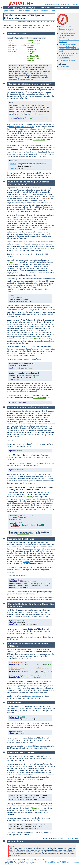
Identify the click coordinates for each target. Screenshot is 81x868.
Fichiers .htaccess (65, 26)
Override (33, 152)
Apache (6, 11)
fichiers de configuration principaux (22, 127)
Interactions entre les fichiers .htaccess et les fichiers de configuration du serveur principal (30, 489)
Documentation (26, 11)
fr (41, 22)
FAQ (61, 4)
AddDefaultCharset (15, 148)
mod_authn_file (15, 43)
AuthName (31, 54)
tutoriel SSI (32, 637)
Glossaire (67, 4)
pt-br (53, 22)
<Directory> (48, 248)
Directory (19, 77)
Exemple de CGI (64, 58)
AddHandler (32, 47)
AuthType (31, 52)
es (38, 22)
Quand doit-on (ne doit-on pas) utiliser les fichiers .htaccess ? (67, 35)
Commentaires (64, 66)
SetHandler (32, 50)
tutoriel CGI (32, 746)
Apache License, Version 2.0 (22, 864)
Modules (48, 4)
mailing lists (16, 856)
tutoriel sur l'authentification (37, 598)
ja (45, 22)
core (10, 41)
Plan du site (76, 4)
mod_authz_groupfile (17, 45)
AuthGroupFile (34, 58)
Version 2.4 (37, 11)
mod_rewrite (43, 199)
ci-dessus (26, 562)
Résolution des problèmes (68, 60)
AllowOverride (34, 43)
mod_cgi (11, 47)
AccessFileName (34, 41)
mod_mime (12, 52)
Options (31, 45)
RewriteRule (33, 650)
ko (48, 22)
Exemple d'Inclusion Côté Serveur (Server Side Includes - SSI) (69, 49)
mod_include (13, 50)
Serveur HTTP (15, 11)
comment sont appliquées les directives (21, 285)
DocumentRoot (23, 534)
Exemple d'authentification (68, 44)
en (34, 22)
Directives (55, 4)
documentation (32, 696)
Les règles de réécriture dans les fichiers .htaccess (69, 54)
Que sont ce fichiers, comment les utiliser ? (66, 30)
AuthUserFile (33, 56)
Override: (13, 168)
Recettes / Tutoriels (49, 11)
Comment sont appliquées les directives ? (29, 407)
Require (31, 61)
